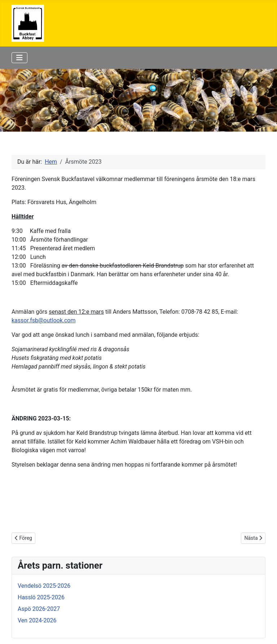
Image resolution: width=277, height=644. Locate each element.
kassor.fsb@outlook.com (43, 320)
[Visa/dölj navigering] (19, 58)
